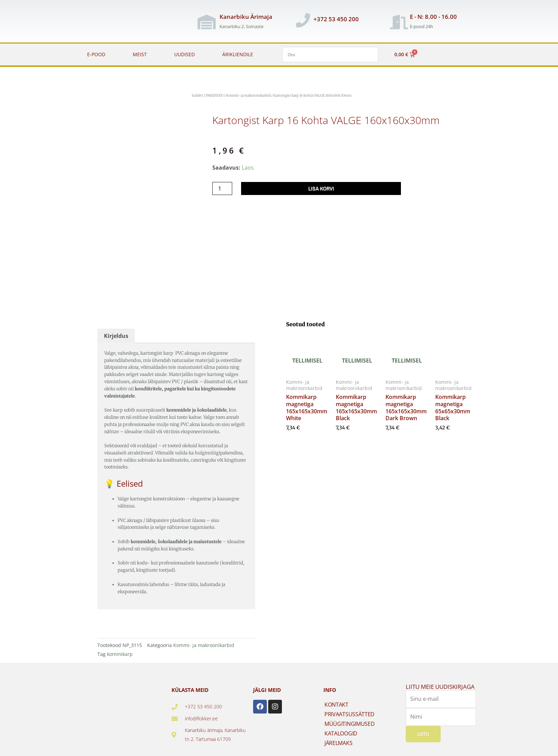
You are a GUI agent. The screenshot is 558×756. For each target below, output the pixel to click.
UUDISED (185, 54)
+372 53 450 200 (336, 19)
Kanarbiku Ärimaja (246, 17)
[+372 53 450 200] (303, 20)
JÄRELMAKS (338, 743)
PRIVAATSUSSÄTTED (349, 714)
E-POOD (96, 54)
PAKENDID (215, 95)
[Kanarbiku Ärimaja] (206, 22)
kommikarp (120, 654)
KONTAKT (336, 705)
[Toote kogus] (222, 188)
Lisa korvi (321, 188)
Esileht (197, 95)
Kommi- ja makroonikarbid (248, 95)
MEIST (140, 54)
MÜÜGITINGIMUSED (350, 724)
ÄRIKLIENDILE (238, 54)
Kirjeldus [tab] (116, 336)
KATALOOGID (341, 733)
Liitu (423, 734)
